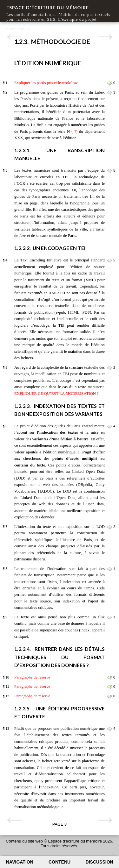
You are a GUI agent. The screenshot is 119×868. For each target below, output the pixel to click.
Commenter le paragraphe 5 (110, 368)
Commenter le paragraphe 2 (110, 93)
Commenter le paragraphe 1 (110, 83)
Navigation (20, 862)
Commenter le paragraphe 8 (110, 569)
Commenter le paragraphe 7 (110, 527)
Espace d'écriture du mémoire (48, 7)
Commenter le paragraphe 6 (110, 427)
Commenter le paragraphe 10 (110, 678)
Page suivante (105, 37)
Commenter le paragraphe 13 (110, 729)
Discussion (99, 862)
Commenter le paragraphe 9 (110, 618)
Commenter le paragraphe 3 (110, 171)
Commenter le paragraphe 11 (110, 687)
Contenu (60, 862)
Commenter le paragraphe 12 (110, 697)
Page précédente (14, 37)
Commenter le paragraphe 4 (110, 261)
